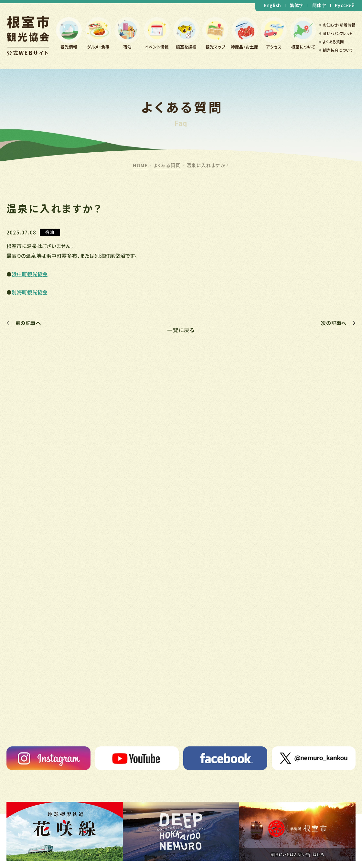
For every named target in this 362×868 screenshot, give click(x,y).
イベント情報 (157, 47)
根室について (303, 47)
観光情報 (69, 47)
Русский (345, 5)
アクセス (274, 47)
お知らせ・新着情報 (339, 25)
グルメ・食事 (98, 47)
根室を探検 (186, 47)
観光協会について (338, 50)
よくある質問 (333, 42)
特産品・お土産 (245, 47)
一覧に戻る (181, 330)
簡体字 (319, 5)
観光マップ (215, 47)
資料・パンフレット (338, 33)
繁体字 (297, 5)
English (273, 5)
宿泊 (127, 47)
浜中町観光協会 (30, 274)
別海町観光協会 (30, 292)
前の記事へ (28, 323)
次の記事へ (334, 323)
